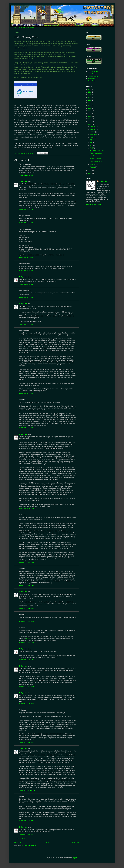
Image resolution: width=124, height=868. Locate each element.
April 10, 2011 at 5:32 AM (27, 562)
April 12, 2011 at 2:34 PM (27, 660)
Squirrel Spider (30, 28)
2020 (90, 100)
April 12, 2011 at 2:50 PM (27, 687)
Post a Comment (22, 838)
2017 (90, 108)
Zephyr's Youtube (93, 76)
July (91, 140)
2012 (90, 122)
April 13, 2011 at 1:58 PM (27, 821)
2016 (90, 111)
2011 (90, 124)
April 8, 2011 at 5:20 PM (26, 257)
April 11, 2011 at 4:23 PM (27, 585)
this (27, 638)
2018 (90, 105)
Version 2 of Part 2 (95, 158)
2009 (90, 173)
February (93, 164)
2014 (90, 116)
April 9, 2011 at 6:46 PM (26, 393)
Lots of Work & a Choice (97, 150)
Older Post (75, 842)
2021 (90, 97)
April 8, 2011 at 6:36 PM (26, 271)
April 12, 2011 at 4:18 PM (27, 742)
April (91, 148)
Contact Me (21, 28)
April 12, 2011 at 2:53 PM (27, 704)
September (93, 135)
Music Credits (92, 74)
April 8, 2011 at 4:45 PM (26, 223)
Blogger (74, 858)
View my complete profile (94, 204)
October (93, 132)
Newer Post (18, 842)
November (93, 129)
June (92, 143)
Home (47, 842)
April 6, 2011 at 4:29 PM (26, 175)
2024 (90, 92)
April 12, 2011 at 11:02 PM (27, 790)
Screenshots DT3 (93, 79)
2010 (90, 171)
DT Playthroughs (93, 72)
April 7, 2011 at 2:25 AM (26, 210)
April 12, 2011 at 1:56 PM (27, 622)
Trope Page (91, 81)
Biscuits (92, 156)
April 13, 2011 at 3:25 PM (27, 834)
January (93, 167)
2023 (90, 95)
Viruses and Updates (96, 153)
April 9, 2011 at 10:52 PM (27, 509)
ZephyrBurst (23, 181)
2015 (90, 114)
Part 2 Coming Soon (96, 161)
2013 (90, 119)
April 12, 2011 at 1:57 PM (27, 643)
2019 (90, 103)
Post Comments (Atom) (29, 846)
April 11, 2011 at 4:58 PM (27, 608)
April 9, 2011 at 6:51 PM (26, 428)
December (93, 127)
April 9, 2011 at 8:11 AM (26, 297)
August (92, 137)
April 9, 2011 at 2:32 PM (26, 324)
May (91, 145)
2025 (90, 89)
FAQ (15, 28)
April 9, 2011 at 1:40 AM (26, 284)
